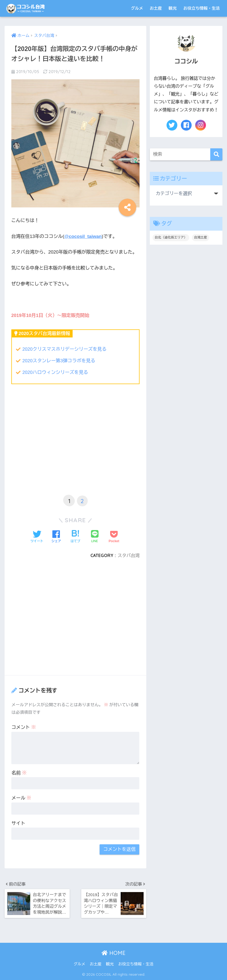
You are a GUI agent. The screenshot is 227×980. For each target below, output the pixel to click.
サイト (18, 823)
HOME (113, 953)
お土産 (156, 8)
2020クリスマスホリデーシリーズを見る (65, 349)
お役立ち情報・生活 (201, 8)
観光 (172, 8)
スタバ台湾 (129, 555)
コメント (23, 727)
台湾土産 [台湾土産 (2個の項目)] (201, 237)
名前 (19, 773)
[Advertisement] (75, 447)
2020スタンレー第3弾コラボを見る (59, 361)
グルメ (137, 8)
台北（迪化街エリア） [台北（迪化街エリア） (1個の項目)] (171, 237)
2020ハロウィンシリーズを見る (55, 372)
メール (21, 798)
